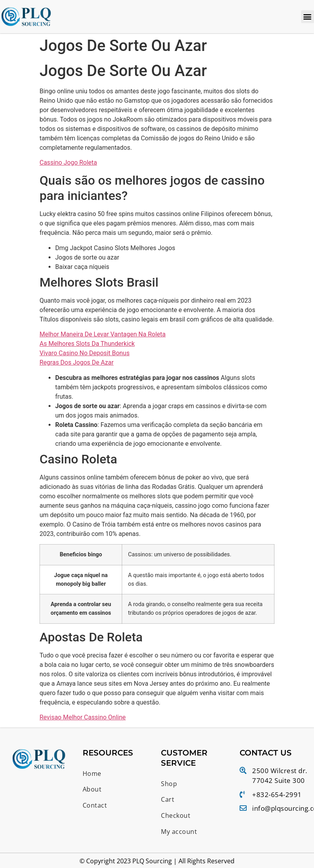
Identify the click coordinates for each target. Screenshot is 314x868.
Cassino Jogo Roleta (68, 163)
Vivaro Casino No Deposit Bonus (85, 353)
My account (179, 832)
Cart (168, 800)
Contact (95, 806)
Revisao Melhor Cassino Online (83, 718)
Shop (169, 784)
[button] (308, 17)
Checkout (176, 816)
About (92, 790)
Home (92, 774)
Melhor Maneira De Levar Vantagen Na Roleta (103, 335)
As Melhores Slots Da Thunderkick (87, 344)
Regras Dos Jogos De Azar (77, 363)
